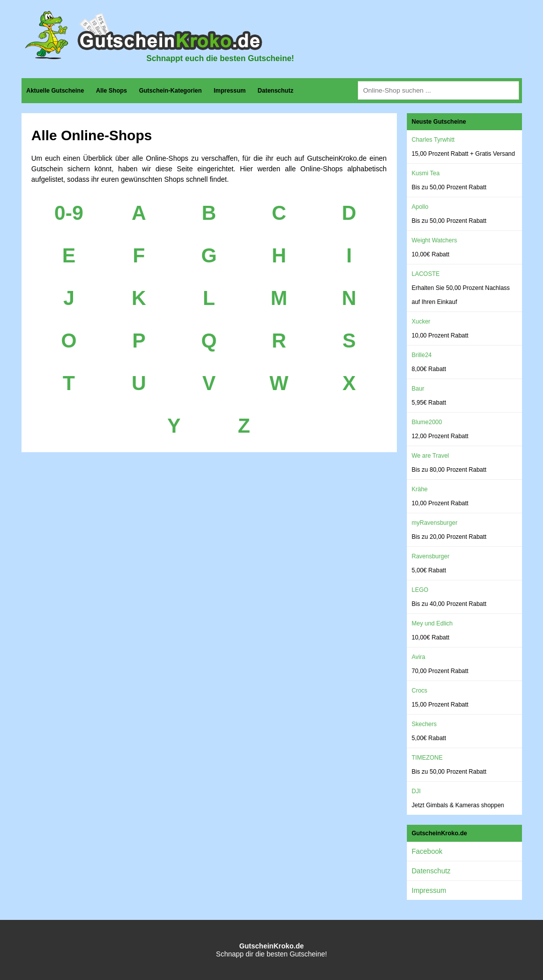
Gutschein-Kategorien (170, 91)
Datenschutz (276, 91)
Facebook (427, 851)
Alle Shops (112, 91)
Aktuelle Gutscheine (55, 91)
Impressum (230, 91)
